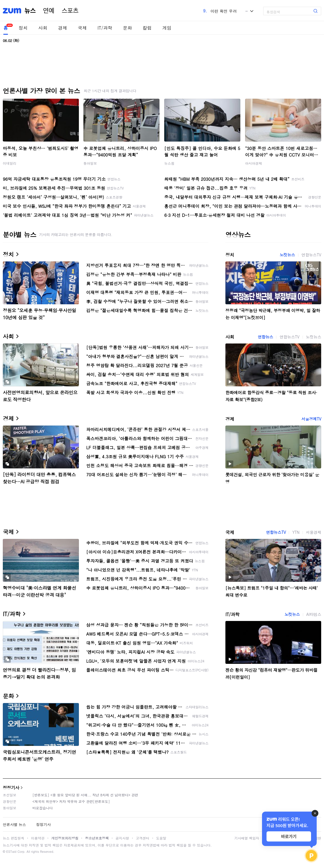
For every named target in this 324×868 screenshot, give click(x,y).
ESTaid (11, 852)
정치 (23, 28)
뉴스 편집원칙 (14, 838)
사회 (43, 28)
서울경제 (314, 532)
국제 (82, 28)
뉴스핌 (169, 163)
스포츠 (70, 11)
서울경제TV (311, 419)
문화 (127, 28)
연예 (49, 11)
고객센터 (143, 838)
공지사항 (122, 838)
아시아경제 (254, 163)
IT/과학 (105, 28)
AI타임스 (314, 614)
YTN (296, 532)
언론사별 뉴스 (14, 824)
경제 (63, 28)
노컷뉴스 (287, 255)
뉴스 (30, 11)
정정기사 (11, 787)
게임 (167, 28)
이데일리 (10, 163)
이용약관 (38, 838)
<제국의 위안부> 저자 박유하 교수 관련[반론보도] (71, 801)
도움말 (161, 838)
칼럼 (147, 28)
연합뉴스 (265, 337)
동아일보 (90, 163)
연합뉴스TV (311, 255)
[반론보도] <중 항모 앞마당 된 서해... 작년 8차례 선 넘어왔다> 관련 (85, 795)
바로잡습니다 (43, 808)
